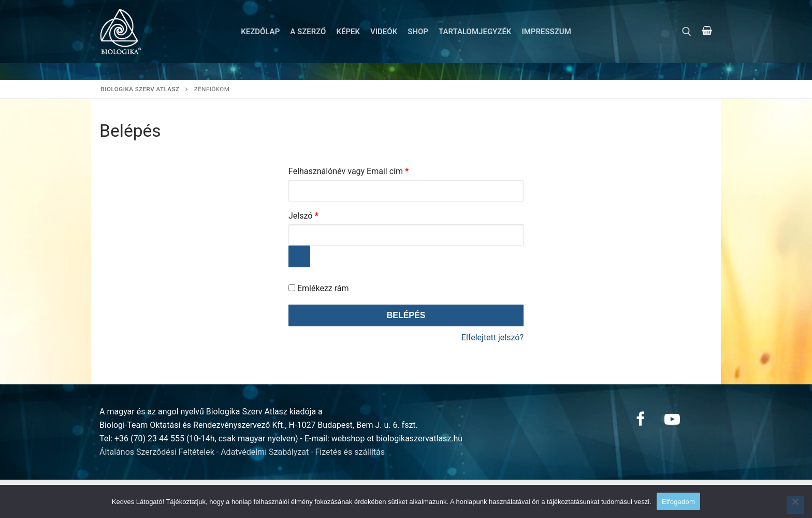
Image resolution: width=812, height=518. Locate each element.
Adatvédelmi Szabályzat (265, 452)
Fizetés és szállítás (350, 452)
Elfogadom (678, 502)
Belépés (406, 315)
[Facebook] (640, 419)
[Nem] (795, 505)
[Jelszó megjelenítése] (299, 256)
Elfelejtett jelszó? (492, 337)
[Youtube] (672, 419)
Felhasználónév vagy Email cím (364, 170)
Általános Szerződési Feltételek (157, 452)
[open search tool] (687, 32)
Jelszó (319, 214)
